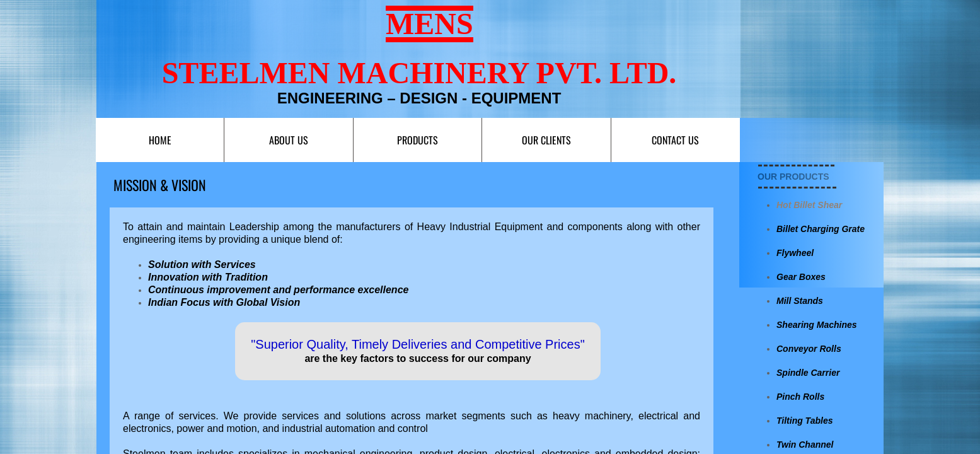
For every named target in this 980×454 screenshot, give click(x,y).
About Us (289, 140)
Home (160, 140)
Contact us (675, 140)
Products (418, 140)
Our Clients (546, 140)
